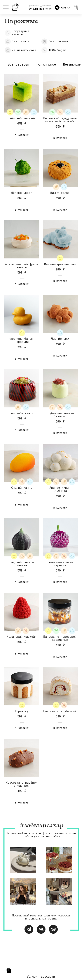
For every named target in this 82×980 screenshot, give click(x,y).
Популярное (46, 64)
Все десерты (19, 64)
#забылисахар (41, 826)
